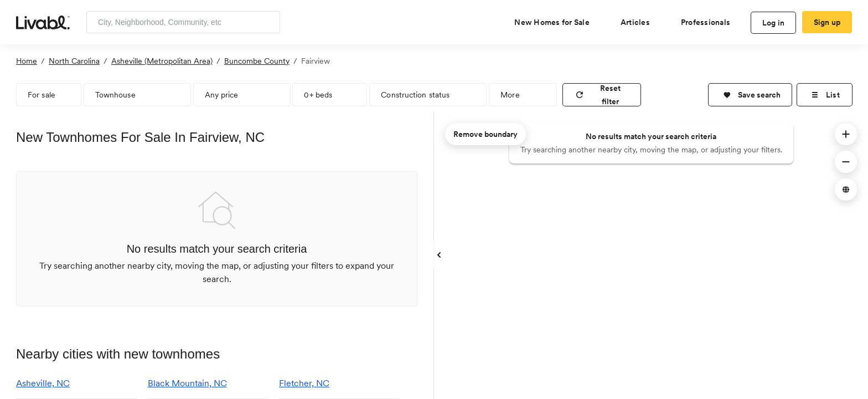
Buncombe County (257, 61)
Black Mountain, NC (187, 383)
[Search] (268, 22)
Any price (222, 95)
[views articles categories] (640, 22)
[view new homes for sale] (556, 22)
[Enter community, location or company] (183, 22)
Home (27, 61)
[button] (750, 95)
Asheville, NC (43, 383)
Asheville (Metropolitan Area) (162, 61)
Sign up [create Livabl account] (827, 22)
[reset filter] (602, 95)
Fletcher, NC (304, 383)
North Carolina (74, 61)
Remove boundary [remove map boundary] (485, 134)
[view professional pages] (710, 22)
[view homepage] (43, 22)
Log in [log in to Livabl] (774, 23)
